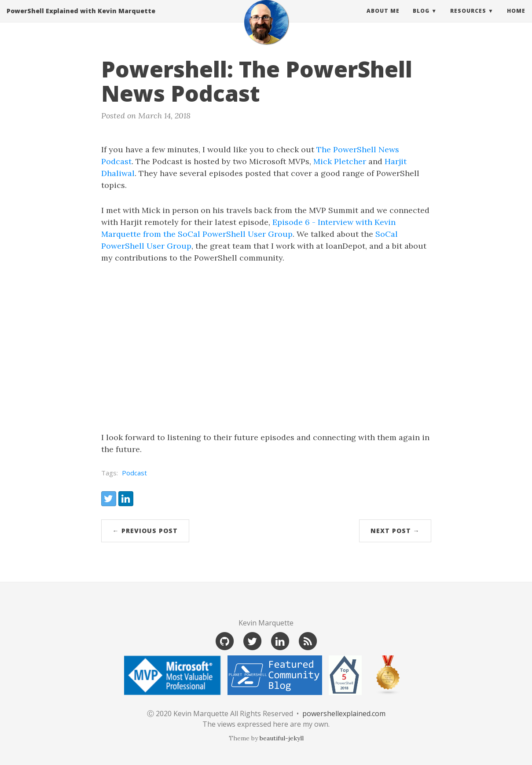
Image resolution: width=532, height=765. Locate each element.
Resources (468, 20)
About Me (383, 20)
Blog (421, 20)
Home (516, 20)
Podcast (134, 473)
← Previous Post (145, 531)
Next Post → (395, 531)
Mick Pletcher (340, 161)
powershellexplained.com (344, 714)
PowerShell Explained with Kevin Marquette (81, 20)
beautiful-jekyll (282, 738)
